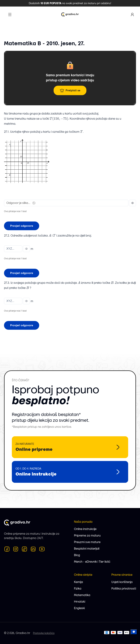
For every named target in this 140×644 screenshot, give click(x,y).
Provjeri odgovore (22, 226)
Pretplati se (70, 90)
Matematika (82, 595)
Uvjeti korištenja (122, 582)
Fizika (78, 589)
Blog (77, 555)
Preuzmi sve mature (87, 542)
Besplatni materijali (87, 549)
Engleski (79, 608)
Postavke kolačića (44, 633)
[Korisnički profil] (132, 15)
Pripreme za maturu (87, 536)
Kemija (78, 582)
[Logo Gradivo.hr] (70, 15)
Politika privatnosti (124, 589)
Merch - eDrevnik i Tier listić (92, 562)
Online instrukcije (85, 529)
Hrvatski (80, 602)
